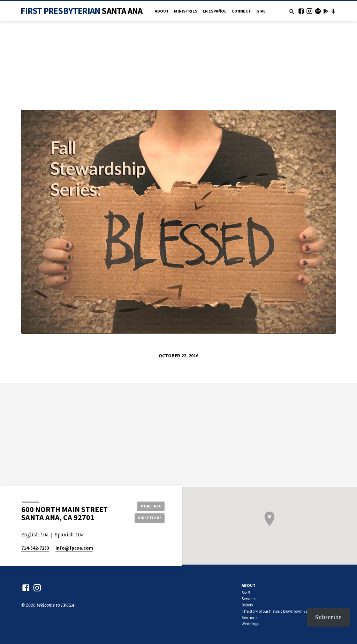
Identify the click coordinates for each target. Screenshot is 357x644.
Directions (149, 518)
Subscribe (328, 617)
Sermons (249, 617)
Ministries (186, 11)
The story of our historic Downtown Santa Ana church (288, 611)
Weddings (250, 624)
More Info (149, 506)
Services (249, 599)
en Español (214, 11)
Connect (241, 11)
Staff (246, 593)
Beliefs (247, 605)
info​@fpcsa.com (74, 548)
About (162, 11)
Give (261, 11)
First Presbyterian (81, 11)
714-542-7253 (35, 548)
